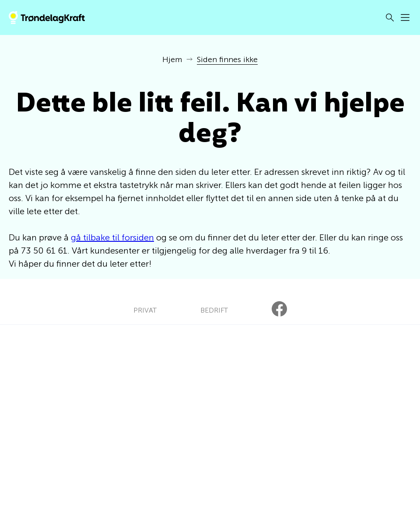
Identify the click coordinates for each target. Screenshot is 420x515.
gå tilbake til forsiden (112, 237)
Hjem (172, 59)
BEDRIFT (214, 310)
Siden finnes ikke (227, 59)
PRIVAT (145, 310)
